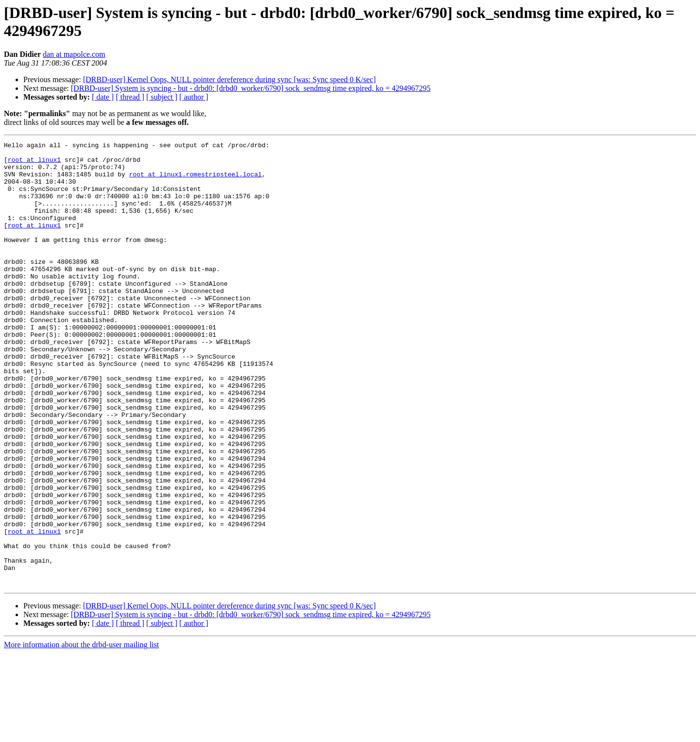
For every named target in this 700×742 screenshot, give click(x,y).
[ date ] (103, 97)
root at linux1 (34, 164)
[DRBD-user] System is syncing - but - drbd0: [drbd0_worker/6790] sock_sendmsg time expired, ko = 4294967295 (251, 88)
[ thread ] (130, 97)
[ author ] (194, 97)
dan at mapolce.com (74, 54)
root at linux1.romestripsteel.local (195, 181)
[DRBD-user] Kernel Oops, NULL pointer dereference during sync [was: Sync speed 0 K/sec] (229, 79)
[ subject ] (162, 97)
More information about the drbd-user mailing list (81, 733)
